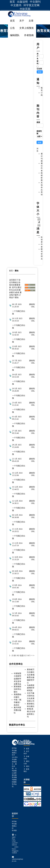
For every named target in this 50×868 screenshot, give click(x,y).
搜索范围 (40, 134)
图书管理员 (42, 254)
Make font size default (39, 222)
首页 (12, 2)
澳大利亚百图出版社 (17, 710)
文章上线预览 (27, 28)
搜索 (40, 124)
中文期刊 (35, 2)
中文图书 (16, 5)
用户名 (38, 56)
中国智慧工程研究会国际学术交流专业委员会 (17, 679)
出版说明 (22, 2)
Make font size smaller (39, 219)
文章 (31, 21)
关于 (22, 21)
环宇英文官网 (31, 5)
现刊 (26, 766)
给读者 (42, 240)
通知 (17, 271)
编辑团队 (15, 35)
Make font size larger (39, 225)
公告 (12, 28)
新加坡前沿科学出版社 (17, 689)
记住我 (39, 69)
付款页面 (25, 9)
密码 (38, 62)
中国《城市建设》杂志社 (17, 702)
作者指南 (29, 35)
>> (33, 655)
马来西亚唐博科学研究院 (31, 688)
